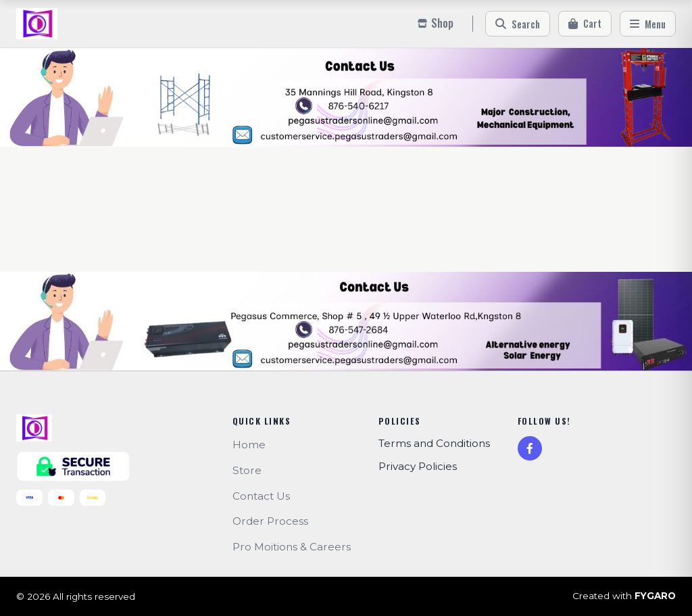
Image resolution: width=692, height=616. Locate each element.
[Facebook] (530, 448)
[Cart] (585, 24)
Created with (624, 596)
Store (247, 470)
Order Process (270, 521)
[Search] (518, 24)
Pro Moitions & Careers (292, 547)
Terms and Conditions (434, 443)
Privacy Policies (418, 466)
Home (249, 445)
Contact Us (261, 496)
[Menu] (648, 24)
